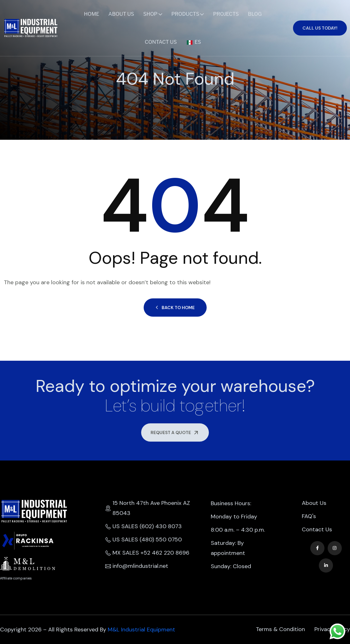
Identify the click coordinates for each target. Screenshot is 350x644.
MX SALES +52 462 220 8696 (147, 553)
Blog (255, 14)
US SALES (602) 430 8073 (143, 527)
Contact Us (161, 42)
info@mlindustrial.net (137, 566)
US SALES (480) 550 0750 (143, 540)
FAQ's (309, 517)
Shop (150, 14)
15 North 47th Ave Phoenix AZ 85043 (148, 508)
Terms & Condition (280, 630)
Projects (226, 14)
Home (92, 14)
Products (185, 14)
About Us (121, 14)
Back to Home (175, 308)
